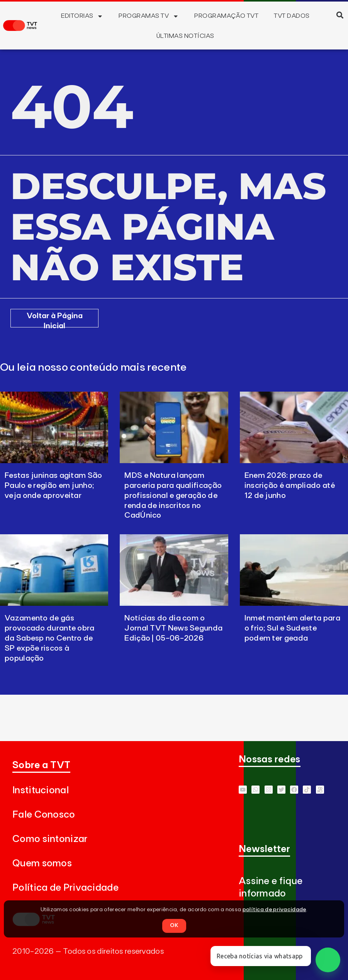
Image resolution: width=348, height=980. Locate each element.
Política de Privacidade (65, 888)
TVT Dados (292, 16)
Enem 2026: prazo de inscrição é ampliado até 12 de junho (290, 486)
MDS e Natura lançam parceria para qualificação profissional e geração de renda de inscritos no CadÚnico (173, 496)
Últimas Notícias (185, 36)
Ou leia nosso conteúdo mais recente (93, 368)
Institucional (41, 790)
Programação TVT (226, 16)
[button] (340, 15)
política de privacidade (274, 910)
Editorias (82, 16)
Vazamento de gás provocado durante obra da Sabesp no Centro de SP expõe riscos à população (50, 638)
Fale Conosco (44, 815)
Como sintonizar (50, 839)
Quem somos (42, 863)
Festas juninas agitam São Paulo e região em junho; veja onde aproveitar (53, 486)
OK (174, 925)
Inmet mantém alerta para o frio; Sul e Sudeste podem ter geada (292, 628)
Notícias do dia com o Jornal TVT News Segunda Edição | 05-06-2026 (173, 628)
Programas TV (149, 16)
